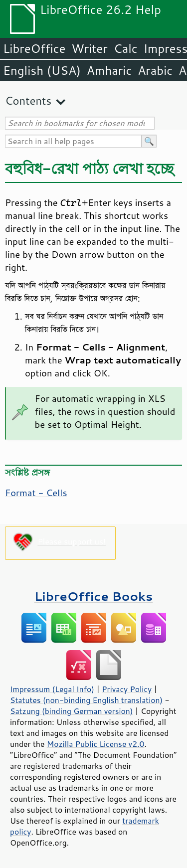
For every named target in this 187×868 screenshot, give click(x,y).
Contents (28, 100)
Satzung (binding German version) (72, 711)
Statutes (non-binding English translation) (86, 700)
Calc (126, 48)
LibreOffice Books (94, 596)
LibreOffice (34, 48)
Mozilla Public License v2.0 (96, 744)
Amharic (109, 70)
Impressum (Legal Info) (52, 689)
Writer (89, 48)
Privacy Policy (127, 689)
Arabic (155, 70)
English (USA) (42, 70)
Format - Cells (36, 493)
